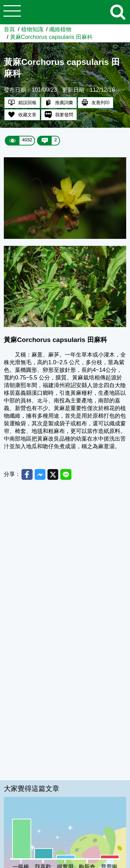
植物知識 (32, 29)
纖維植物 (60, 29)
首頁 (9, 29)
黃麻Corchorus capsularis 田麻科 (51, 37)
